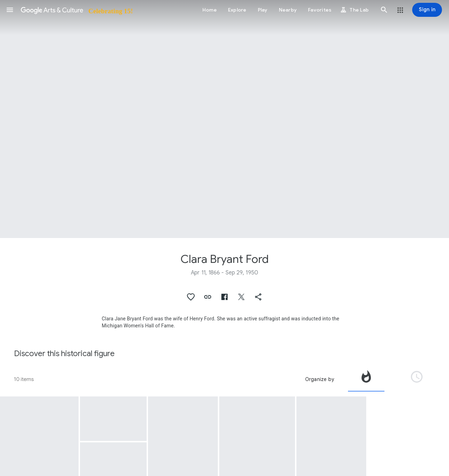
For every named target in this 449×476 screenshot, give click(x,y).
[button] (10, 10)
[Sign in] (427, 10)
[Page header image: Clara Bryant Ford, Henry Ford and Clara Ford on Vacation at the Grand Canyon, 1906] (224, 119)
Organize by (320, 379)
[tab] (366, 379)
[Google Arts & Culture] (76, 10)
